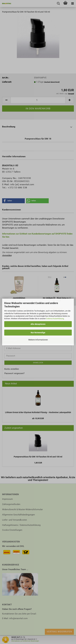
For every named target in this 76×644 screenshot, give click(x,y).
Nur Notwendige (38, 333)
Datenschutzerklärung (55, 319)
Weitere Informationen (38, 340)
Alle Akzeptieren (38, 324)
